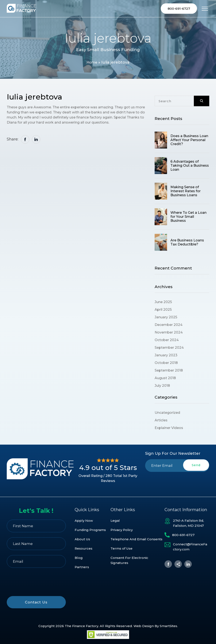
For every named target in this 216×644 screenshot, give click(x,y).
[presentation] (177, 482)
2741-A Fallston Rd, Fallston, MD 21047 (188, 523)
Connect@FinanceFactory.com (190, 547)
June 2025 (163, 303)
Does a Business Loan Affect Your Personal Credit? (189, 141)
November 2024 (169, 333)
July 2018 (162, 386)
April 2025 (163, 310)
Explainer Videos (169, 428)
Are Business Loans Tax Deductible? (187, 243)
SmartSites (168, 626)
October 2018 (166, 363)
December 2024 (169, 325)
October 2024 (167, 341)
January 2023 (166, 356)
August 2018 (165, 379)
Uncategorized (167, 413)
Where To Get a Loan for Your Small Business (188, 217)
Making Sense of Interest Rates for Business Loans (186, 192)
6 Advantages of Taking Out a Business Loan (190, 166)
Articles (161, 421)
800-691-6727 (179, 9)
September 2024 (169, 348)
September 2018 (169, 371)
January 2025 (166, 318)
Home (92, 63)
